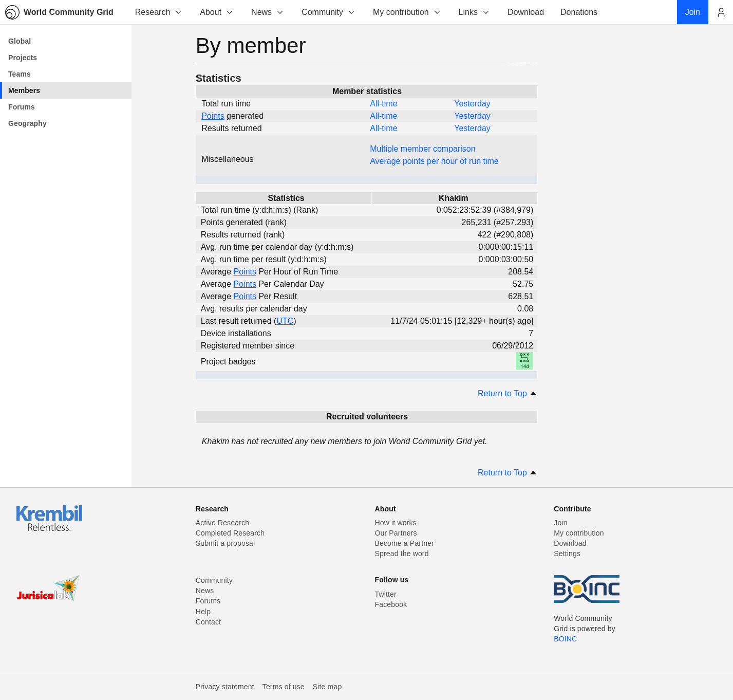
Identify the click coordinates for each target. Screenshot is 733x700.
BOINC (565, 639)
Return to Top (508, 393)
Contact (208, 622)
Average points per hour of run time (434, 161)
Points (213, 116)
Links (474, 12)
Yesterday (472, 104)
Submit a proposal (225, 543)
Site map (327, 687)
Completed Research (230, 533)
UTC (285, 321)
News (268, 12)
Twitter (386, 594)
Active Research (222, 523)
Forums (208, 601)
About (217, 12)
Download (570, 543)
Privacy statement (225, 687)
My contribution (407, 12)
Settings (567, 554)
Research (159, 12)
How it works (396, 523)
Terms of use (284, 687)
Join (560, 523)
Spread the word (402, 554)
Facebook (391, 604)
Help (203, 612)
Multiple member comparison (422, 149)
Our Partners (396, 533)
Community (328, 12)
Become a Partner (405, 543)
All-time (383, 104)
